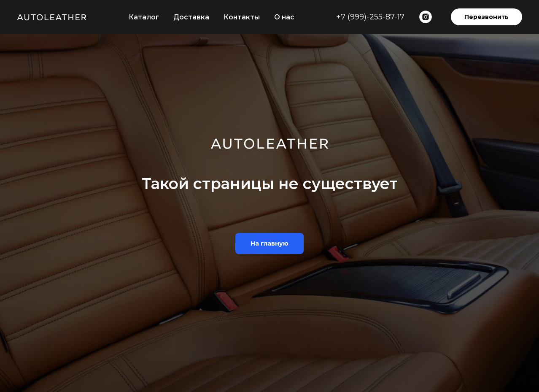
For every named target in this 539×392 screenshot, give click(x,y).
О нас (284, 17)
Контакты (242, 17)
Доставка (191, 17)
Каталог (144, 17)
